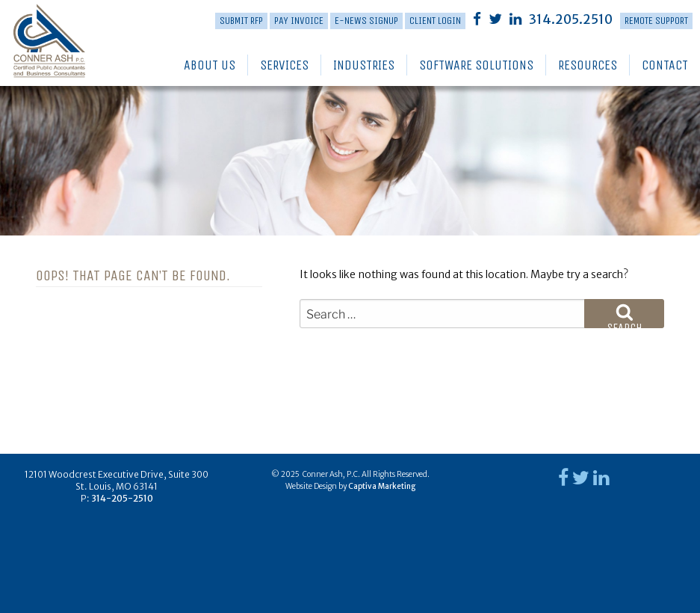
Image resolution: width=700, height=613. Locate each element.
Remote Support (656, 21)
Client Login (435, 21)
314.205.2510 (571, 19)
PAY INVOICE (299, 21)
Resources (588, 65)
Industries (364, 65)
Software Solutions (476, 65)
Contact (665, 65)
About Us (210, 65)
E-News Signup (366, 21)
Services (284, 65)
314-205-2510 (122, 498)
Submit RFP (241, 21)
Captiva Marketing (382, 486)
